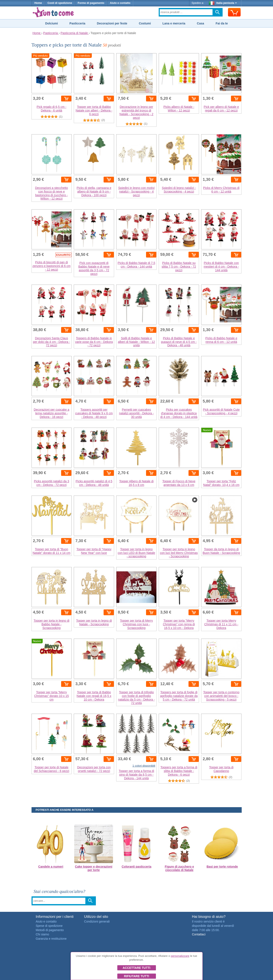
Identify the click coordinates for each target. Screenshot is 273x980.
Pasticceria (77, 23)
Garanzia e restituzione (51, 939)
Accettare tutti (136, 968)
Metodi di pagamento (50, 930)
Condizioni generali (97, 921)
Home (38, 3)
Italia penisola (223, 3)
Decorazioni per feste (112, 23)
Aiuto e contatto (120, 3)
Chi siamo (42, 934)
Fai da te (222, 23)
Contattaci (199, 934)
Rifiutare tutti (136, 976)
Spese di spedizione (49, 926)
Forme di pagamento (91, 3)
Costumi (145, 23)
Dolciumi (52, 23)
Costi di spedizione (60, 3)
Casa (200, 23)
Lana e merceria (174, 23)
